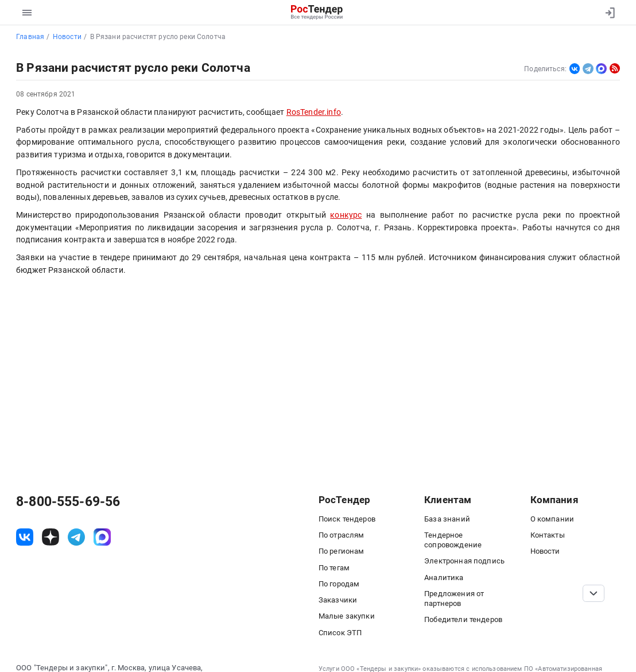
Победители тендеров (463, 619)
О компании (552, 519)
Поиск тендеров (347, 519)
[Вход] (608, 13)
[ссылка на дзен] (51, 537)
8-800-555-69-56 (68, 502)
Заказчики (338, 600)
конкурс (346, 215)
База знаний (447, 519)
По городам (339, 584)
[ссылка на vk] (25, 537)
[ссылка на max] (102, 537)
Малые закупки (347, 616)
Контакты (548, 535)
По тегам (334, 568)
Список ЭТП (340, 633)
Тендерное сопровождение (453, 540)
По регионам (342, 551)
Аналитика (444, 578)
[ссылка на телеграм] (76, 537)
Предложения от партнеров (454, 598)
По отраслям (342, 535)
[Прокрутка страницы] (594, 593)
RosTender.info (314, 112)
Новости (545, 551)
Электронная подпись (464, 561)
